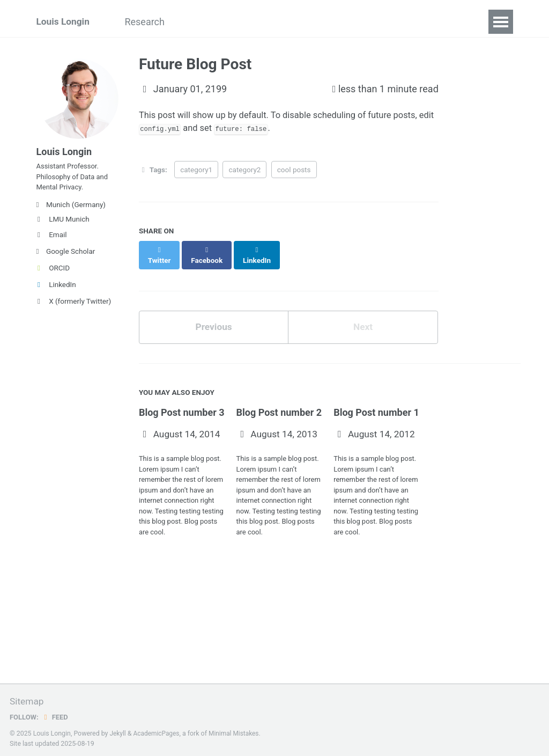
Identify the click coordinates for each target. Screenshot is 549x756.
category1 (196, 171)
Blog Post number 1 (376, 405)
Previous (214, 319)
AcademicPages (158, 731)
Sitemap (27, 699)
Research (150, 22)
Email (52, 242)
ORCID (53, 275)
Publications (216, 22)
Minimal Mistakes (237, 731)
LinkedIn (56, 292)
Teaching (282, 22)
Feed (56, 715)
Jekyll (118, 731)
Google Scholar (66, 259)
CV (327, 22)
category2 (244, 171)
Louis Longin (64, 22)
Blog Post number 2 (279, 405)
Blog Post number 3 (182, 405)
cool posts (294, 171)
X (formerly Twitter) (74, 309)
